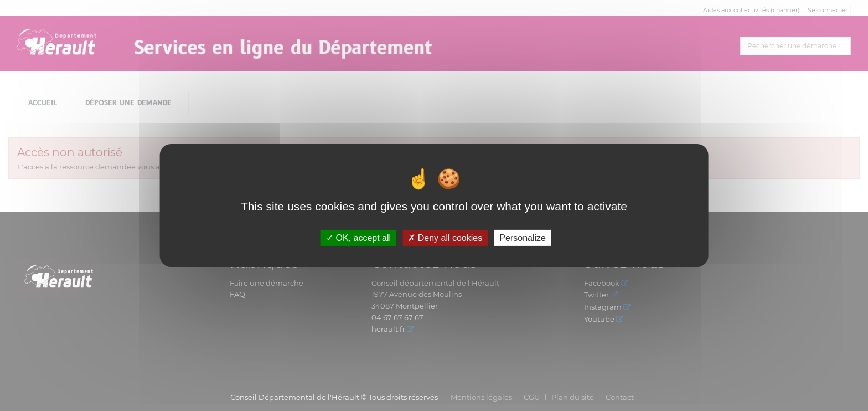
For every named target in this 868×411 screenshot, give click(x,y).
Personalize (523, 238)
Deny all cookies (445, 238)
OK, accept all (358, 238)
